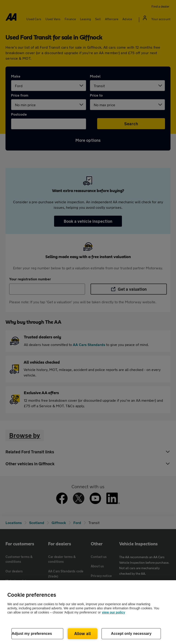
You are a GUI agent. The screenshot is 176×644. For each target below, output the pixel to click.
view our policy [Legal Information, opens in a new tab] (114, 612)
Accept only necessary (131, 634)
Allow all (83, 633)
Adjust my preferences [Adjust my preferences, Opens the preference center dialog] (32, 634)
